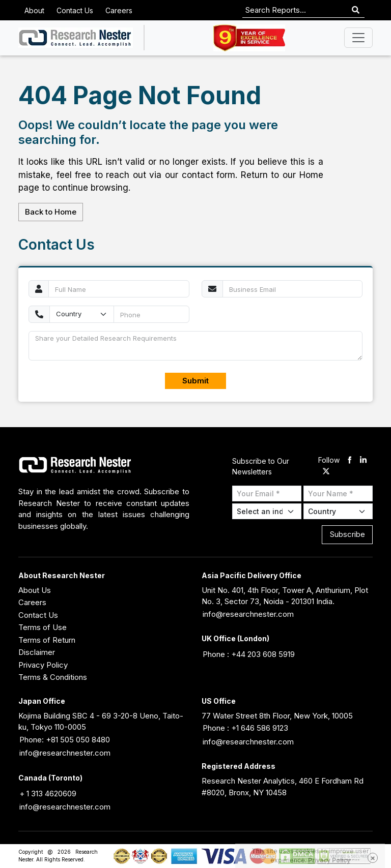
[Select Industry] (267, 511)
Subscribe (347, 534)
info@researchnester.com (248, 614)
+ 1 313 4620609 (48, 794)
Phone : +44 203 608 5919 (249, 654)
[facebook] (350, 460)
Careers (119, 10)
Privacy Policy (43, 665)
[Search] (356, 10)
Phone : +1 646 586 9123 (245, 728)
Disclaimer (37, 652)
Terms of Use (43, 627)
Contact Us (75, 10)
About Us (35, 590)
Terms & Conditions (53, 677)
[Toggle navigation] (358, 38)
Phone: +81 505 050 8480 (65, 740)
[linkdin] (363, 460)
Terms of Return (47, 640)
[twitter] (326, 472)
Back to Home (51, 212)
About (34, 10)
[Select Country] (338, 511)
